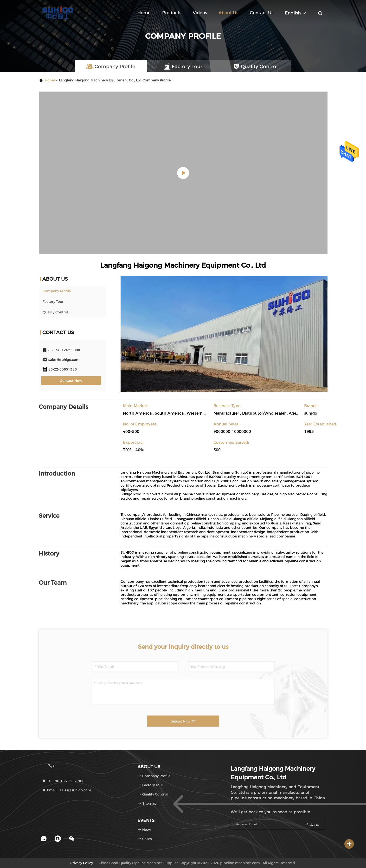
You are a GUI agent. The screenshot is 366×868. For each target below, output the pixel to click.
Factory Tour (53, 302)
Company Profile (57, 291)
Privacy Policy (82, 863)
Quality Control (55, 312)
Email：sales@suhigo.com (67, 790)
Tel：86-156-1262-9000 (64, 781)
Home (144, 13)
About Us (228, 13)
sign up (312, 824)
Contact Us (262, 13)
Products (172, 13)
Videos (200, 13)
